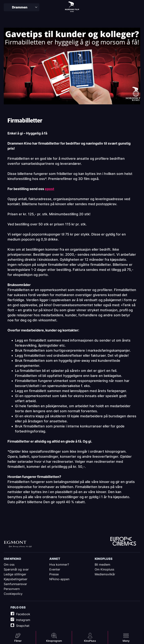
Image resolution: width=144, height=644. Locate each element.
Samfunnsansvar (15, 584)
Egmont (18, 544)
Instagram (23, 620)
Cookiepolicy (13, 594)
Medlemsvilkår (105, 574)
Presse (54, 574)
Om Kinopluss (104, 569)
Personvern (12, 589)
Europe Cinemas (123, 542)
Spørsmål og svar (16, 569)
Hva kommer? (59, 565)
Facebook (23, 614)
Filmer (18, 641)
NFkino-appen (59, 579)
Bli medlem (102, 565)
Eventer (55, 569)
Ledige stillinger (15, 574)
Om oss (9, 565)
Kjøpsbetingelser (16, 579)
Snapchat (23, 626)
